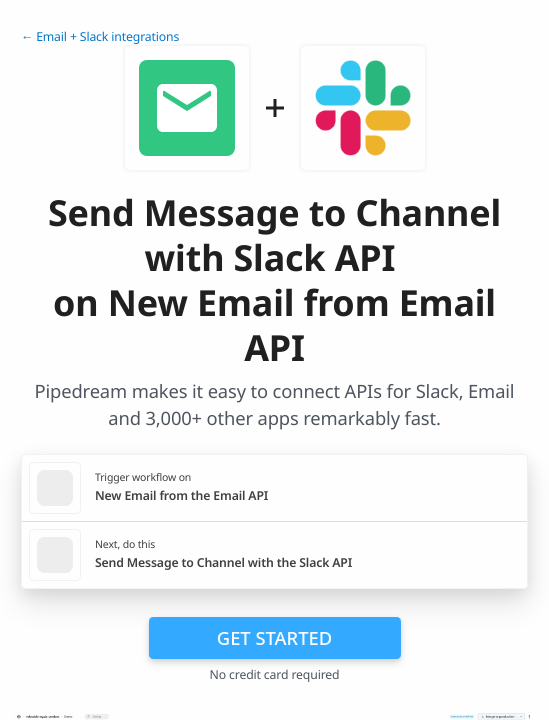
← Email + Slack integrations (100, 36)
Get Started (274, 637)
